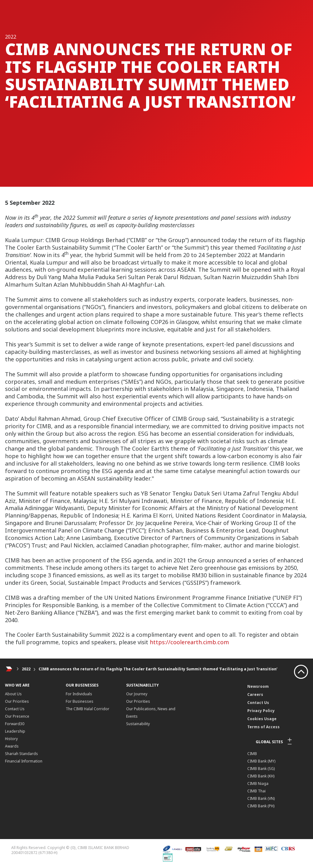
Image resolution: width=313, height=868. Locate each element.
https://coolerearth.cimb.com (189, 642)
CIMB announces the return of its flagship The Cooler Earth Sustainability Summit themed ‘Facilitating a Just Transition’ (158, 669)
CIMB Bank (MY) (261, 761)
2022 (26, 669)
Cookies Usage (262, 719)
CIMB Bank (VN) (261, 798)
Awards (12, 746)
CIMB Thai (256, 791)
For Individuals (79, 694)
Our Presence (17, 716)
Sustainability (138, 724)
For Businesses (80, 701)
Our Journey (137, 694)
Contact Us (15, 709)
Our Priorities (17, 701)
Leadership (15, 731)
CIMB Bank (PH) (261, 806)
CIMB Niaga (258, 784)
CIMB (252, 754)
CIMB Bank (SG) (261, 769)
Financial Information (24, 761)
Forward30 (15, 724)
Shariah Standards (21, 754)
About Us (13, 694)
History (11, 739)
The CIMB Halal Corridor (88, 709)
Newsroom (258, 686)
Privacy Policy (261, 711)
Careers (255, 694)
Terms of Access (263, 727)
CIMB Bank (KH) (261, 776)
